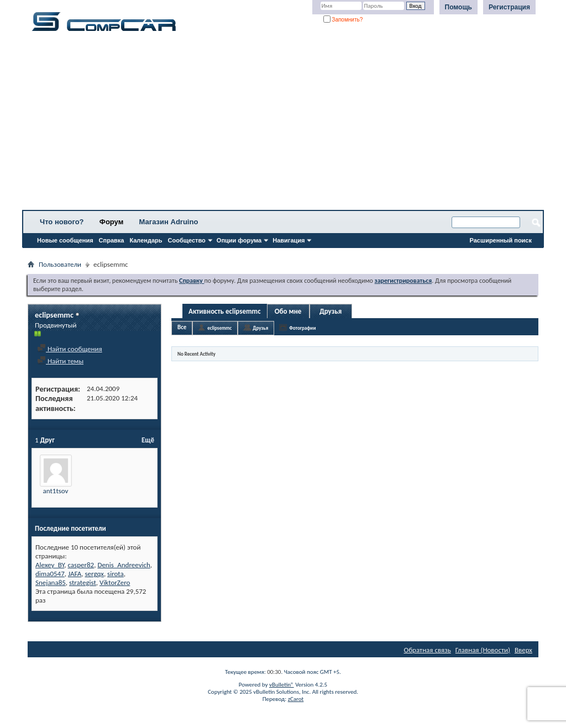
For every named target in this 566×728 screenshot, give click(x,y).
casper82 (81, 565)
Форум (111, 222)
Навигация (289, 240)
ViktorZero (115, 582)
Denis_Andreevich (124, 565)
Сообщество (187, 240)
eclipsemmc (219, 328)
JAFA (75, 574)
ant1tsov (56, 491)
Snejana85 (51, 582)
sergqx (95, 574)
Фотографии (302, 328)
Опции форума (239, 240)
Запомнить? (343, 20)
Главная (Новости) (483, 650)
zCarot (296, 699)
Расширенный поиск (501, 240)
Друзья (331, 311)
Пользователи (60, 264)
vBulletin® (282, 685)
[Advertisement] (283, 124)
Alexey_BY (50, 565)
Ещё (148, 440)
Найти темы (60, 361)
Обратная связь (428, 650)
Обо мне (288, 311)
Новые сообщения (65, 240)
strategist (83, 582)
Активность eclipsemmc (225, 311)
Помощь (458, 7)
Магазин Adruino (169, 222)
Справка (112, 240)
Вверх (523, 650)
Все (182, 327)
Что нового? (62, 222)
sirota (116, 574)
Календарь (146, 240)
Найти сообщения (70, 349)
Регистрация (509, 7)
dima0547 (50, 574)
